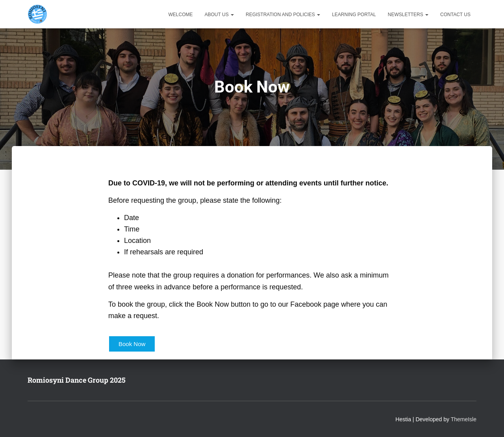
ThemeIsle (464, 419)
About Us (219, 15)
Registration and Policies (283, 15)
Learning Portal (354, 15)
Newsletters (408, 15)
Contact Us (455, 15)
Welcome (181, 15)
